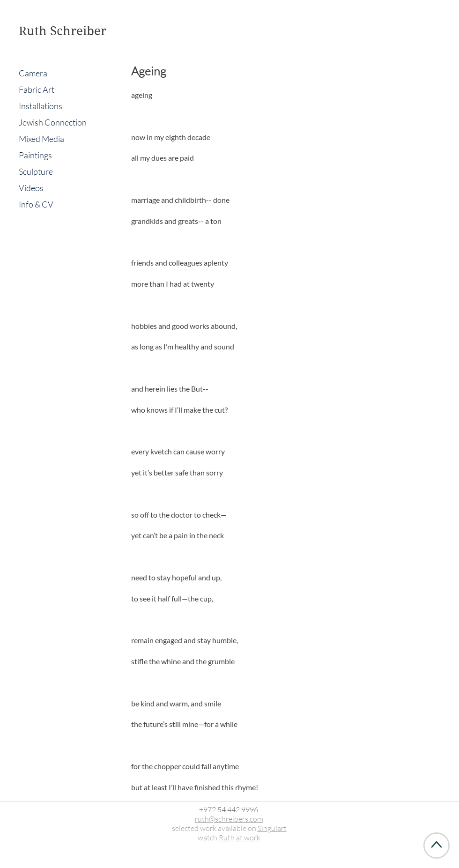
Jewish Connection (53, 122)
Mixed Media (41, 139)
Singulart (272, 828)
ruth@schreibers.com (229, 819)
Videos (31, 188)
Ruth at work (240, 838)
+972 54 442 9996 (229, 809)
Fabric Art (37, 89)
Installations (41, 106)
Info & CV (36, 204)
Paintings (35, 155)
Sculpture (36, 171)
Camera (33, 73)
